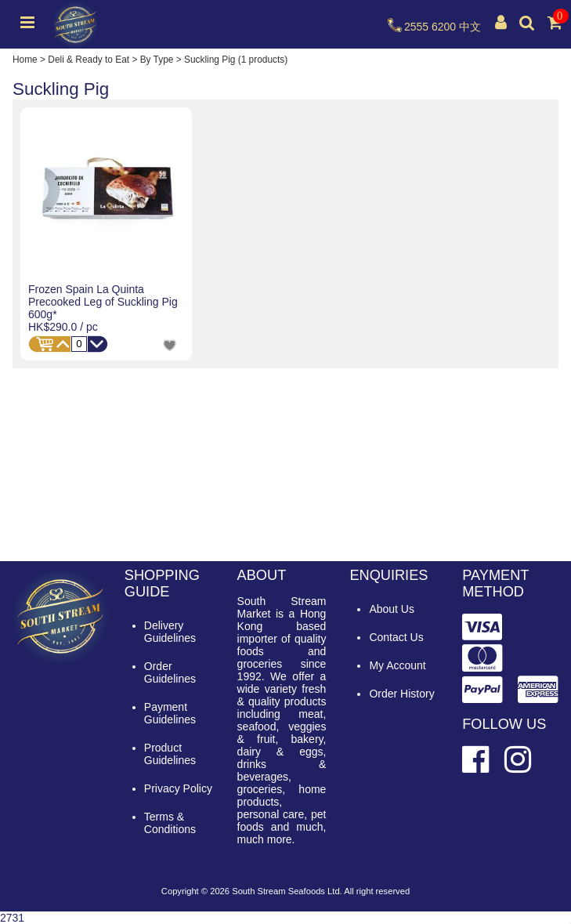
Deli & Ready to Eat (89, 60)
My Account (397, 665)
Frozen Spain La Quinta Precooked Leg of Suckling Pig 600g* (103, 302)
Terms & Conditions (170, 823)
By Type (157, 60)
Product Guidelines (170, 754)
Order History (401, 694)
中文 (470, 27)
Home (25, 60)
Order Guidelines (170, 672)
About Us (392, 609)
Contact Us (396, 637)
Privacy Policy (178, 788)
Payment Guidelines (170, 713)
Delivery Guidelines (170, 632)
